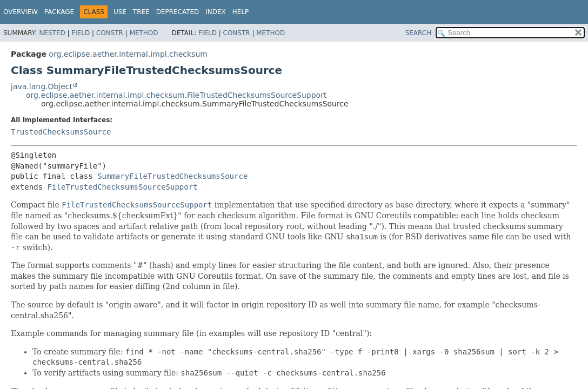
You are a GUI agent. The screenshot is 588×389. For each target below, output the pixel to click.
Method (144, 33)
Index (216, 12)
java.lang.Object (42, 86)
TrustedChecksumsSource (61, 132)
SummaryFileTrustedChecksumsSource (172, 176)
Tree (141, 12)
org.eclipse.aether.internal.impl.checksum (128, 54)
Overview (21, 12)
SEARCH (419, 33)
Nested (52, 33)
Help (241, 12)
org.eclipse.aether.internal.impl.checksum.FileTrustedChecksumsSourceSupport (176, 95)
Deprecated (178, 12)
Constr (110, 33)
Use (120, 12)
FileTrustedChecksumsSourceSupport (122, 187)
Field (81, 33)
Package (59, 12)
